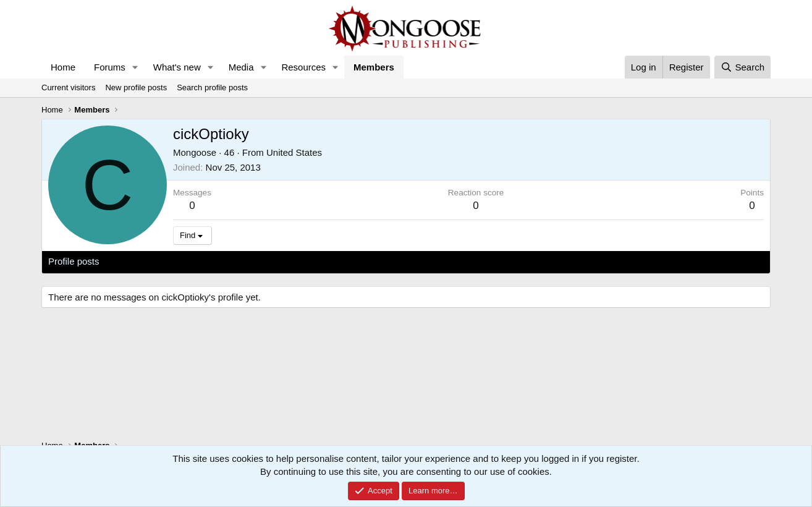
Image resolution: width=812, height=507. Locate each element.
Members (374, 67)
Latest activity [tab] (140, 261)
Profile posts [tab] (74, 261)
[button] (135, 67)
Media (241, 67)
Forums (110, 67)
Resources (303, 67)
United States (294, 152)
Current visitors (68, 87)
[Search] (742, 67)
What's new (177, 67)
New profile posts (136, 87)
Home (63, 67)
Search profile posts (212, 87)
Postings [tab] (198, 261)
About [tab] (240, 261)
